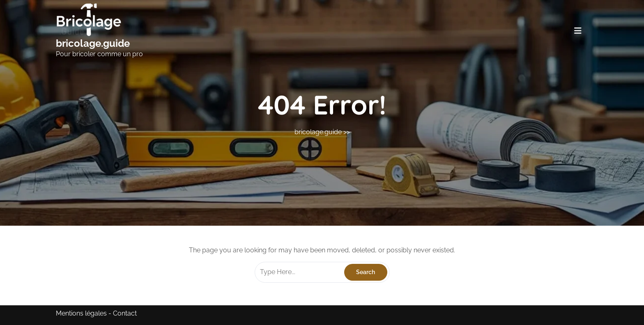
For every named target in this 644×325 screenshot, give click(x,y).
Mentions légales (81, 313)
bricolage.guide (93, 43)
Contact (125, 313)
